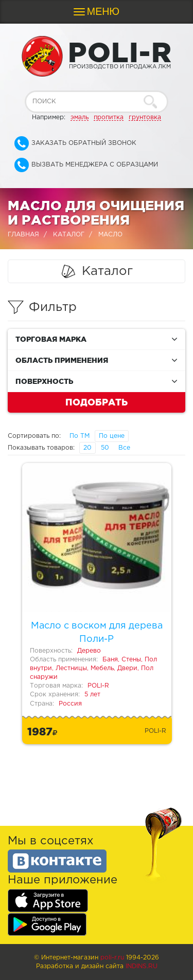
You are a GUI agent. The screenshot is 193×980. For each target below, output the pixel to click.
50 (105, 448)
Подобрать (97, 402)
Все (124, 448)
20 (87, 448)
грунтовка (145, 117)
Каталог (69, 235)
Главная (23, 235)
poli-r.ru (112, 958)
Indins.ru (142, 966)
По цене (112, 436)
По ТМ (80, 436)
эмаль (80, 117)
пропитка (109, 117)
